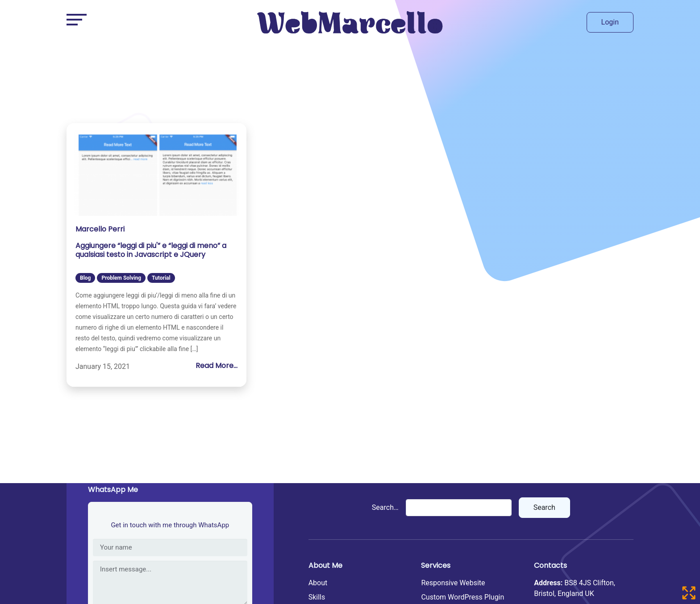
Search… (385, 507)
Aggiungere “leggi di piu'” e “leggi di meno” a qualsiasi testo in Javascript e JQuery (151, 250)
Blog (85, 278)
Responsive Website (453, 583)
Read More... (217, 366)
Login (610, 22)
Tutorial (161, 278)
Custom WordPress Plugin (462, 597)
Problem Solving (121, 278)
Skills (317, 597)
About (318, 583)
